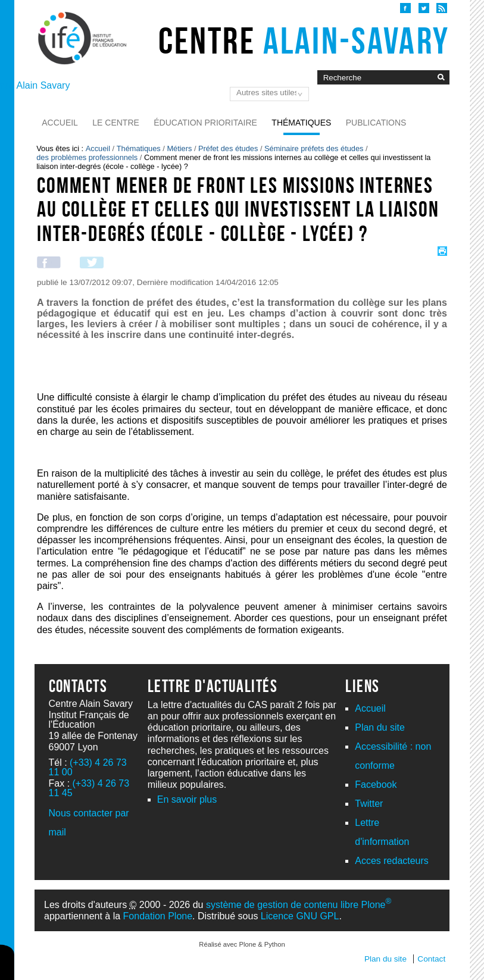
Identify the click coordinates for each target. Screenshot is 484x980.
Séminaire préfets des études (314, 148)
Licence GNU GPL (300, 916)
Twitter (369, 804)
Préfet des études (228, 148)
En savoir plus (187, 799)
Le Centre (116, 123)
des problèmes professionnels (87, 157)
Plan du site (380, 727)
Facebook (376, 785)
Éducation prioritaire (205, 123)
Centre (304, 40)
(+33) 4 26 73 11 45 (89, 788)
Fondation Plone (158, 916)
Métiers (179, 148)
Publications (376, 123)
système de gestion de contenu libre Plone (299, 905)
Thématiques (301, 123)
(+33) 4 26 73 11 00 (88, 767)
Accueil (60, 123)
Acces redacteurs (392, 861)
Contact (431, 959)
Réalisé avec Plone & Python (242, 944)
